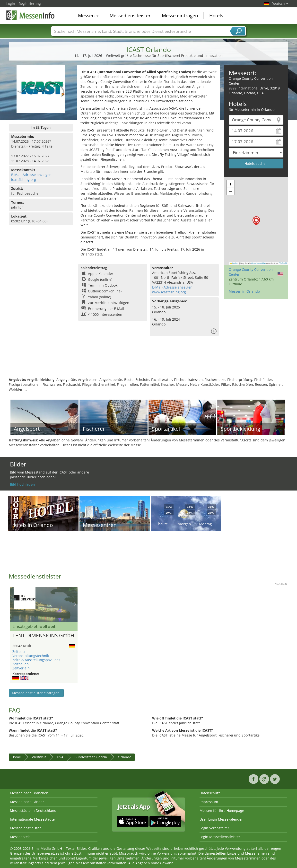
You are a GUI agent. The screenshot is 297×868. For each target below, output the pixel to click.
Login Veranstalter (214, 828)
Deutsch (280, 4)
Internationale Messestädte (32, 819)
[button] (256, 221)
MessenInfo (31, 15)
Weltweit (39, 757)
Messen (88, 16)
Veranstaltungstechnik (31, 656)
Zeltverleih (21, 668)
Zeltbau (19, 652)
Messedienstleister (130, 16)
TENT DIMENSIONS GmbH (43, 636)
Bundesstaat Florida (91, 757)
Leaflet (234, 263)
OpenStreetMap (259, 263)
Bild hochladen (22, 484)
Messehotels (20, 837)
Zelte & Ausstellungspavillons (36, 660)
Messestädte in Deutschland (33, 811)
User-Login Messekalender (221, 819)
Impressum (209, 802)
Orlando (125, 757)
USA (60, 757)
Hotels (216, 16)
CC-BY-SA (283, 263)
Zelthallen (21, 664)
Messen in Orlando (244, 291)
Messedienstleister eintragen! (36, 693)
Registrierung (30, 4)
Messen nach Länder (27, 802)
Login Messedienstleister (220, 837)
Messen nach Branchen (29, 793)
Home (16, 757)
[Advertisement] (148, 361)
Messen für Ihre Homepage (222, 811)
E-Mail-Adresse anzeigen (31, 175)
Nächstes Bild (75, 604)
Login (11, 4)
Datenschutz (210, 793)
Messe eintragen (180, 16)
